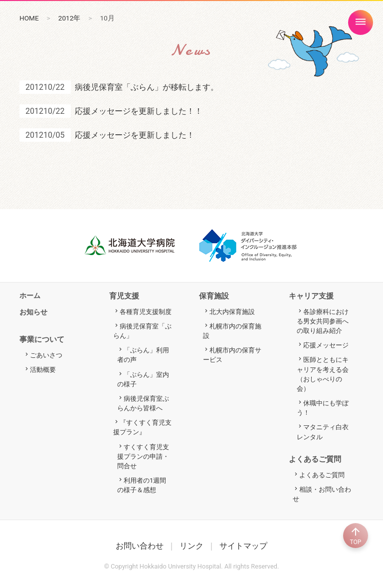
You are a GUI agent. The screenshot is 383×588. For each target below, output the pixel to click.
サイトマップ (243, 546)
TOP (356, 536)
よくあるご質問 (322, 475)
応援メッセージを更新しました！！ (139, 111)
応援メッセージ (326, 345)
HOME (29, 18)
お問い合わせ (140, 546)
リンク (191, 546)
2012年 (70, 18)
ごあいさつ (46, 355)
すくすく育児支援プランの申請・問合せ (143, 456)
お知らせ (33, 312)
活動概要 (43, 370)
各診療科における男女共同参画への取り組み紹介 (323, 321)
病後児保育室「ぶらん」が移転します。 (147, 87)
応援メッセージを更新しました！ (135, 135)
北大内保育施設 (232, 312)
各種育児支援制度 (146, 312)
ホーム (30, 296)
